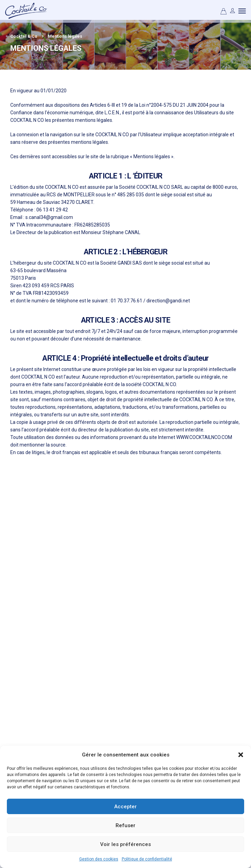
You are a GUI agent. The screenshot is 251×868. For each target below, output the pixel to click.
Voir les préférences (125, 844)
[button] (241, 755)
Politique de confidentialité (147, 859)
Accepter (125, 807)
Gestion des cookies (99, 859)
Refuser (125, 825)
